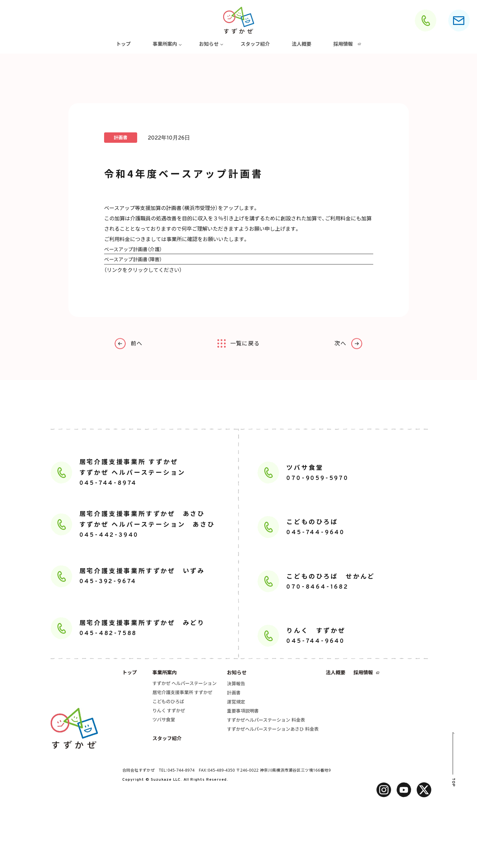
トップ (123, 44)
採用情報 (343, 44)
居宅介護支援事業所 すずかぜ (183, 693)
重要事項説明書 (243, 712)
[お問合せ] (459, 20)
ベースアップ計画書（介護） (135, 249)
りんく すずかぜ (169, 711)
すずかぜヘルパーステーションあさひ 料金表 (273, 730)
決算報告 (236, 685)
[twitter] (424, 791)
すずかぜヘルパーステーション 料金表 (266, 721)
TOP (453, 783)
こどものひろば (168, 702)
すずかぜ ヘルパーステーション (185, 684)
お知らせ (209, 44)
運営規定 (236, 703)
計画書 (234, 694)
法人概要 (302, 44)
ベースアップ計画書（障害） (135, 260)
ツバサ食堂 (164, 721)
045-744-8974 (181, 771)
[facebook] (404, 791)
